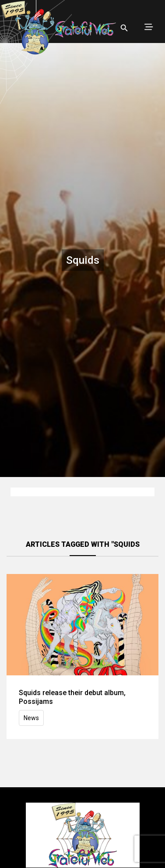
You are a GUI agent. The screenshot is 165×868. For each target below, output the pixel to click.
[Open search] (124, 28)
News (31, 718)
